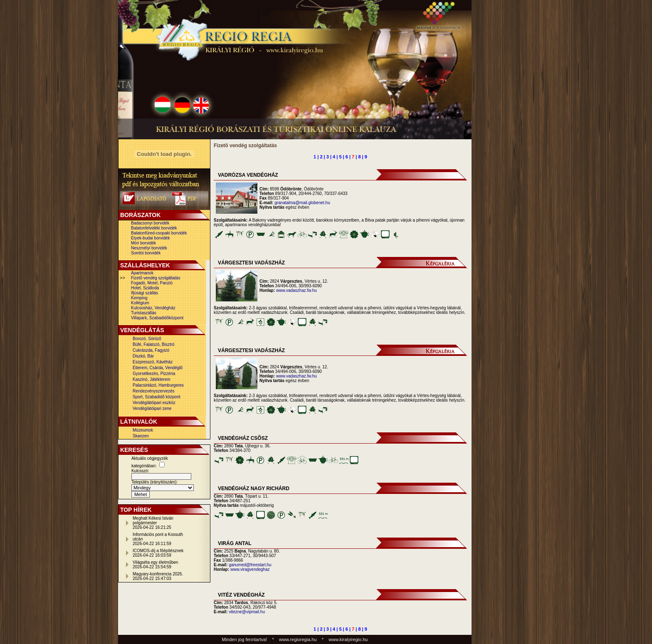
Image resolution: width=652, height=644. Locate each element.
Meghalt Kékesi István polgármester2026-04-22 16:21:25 (153, 523)
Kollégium (140, 303)
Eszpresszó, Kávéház (153, 362)
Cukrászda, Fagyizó (151, 350)
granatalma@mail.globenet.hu (302, 203)
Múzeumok (143, 430)
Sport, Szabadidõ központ (157, 397)
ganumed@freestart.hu (250, 565)
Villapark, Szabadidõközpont (157, 318)
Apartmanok (142, 273)
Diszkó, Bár (143, 356)
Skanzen (141, 436)
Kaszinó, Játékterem (152, 379)
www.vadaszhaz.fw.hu (296, 290)
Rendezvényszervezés (154, 391)
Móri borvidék (143, 243)
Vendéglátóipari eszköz (154, 403)
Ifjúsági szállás (144, 293)
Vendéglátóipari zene (152, 408)
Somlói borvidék (146, 253)
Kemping (139, 298)
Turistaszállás (144, 313)
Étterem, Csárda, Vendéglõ (158, 368)
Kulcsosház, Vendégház (153, 308)
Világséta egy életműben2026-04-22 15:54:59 (155, 565)
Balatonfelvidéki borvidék (154, 228)
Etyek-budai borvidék (150, 238)
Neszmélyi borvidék (149, 248)
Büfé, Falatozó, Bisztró (154, 344)
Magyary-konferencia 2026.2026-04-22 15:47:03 (158, 576)
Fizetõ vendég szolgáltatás (156, 278)
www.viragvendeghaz (250, 569)
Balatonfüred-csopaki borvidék (159, 233)
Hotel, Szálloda (145, 288)
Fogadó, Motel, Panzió (152, 283)
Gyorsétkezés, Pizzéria (154, 374)
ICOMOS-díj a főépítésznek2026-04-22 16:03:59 (158, 553)
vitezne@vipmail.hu (247, 612)
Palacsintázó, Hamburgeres (158, 385)
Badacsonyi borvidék (150, 223)
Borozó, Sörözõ (147, 339)
